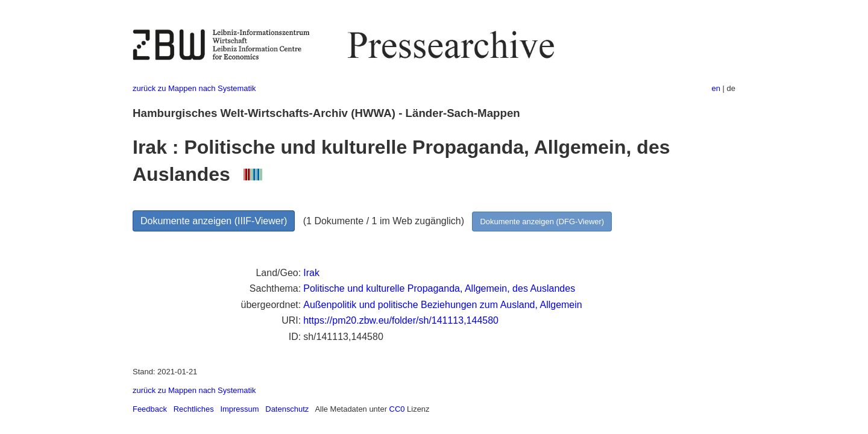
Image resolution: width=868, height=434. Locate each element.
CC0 (397, 409)
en (716, 88)
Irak (311, 273)
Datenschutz (287, 409)
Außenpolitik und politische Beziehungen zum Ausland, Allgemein (443, 305)
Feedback (150, 409)
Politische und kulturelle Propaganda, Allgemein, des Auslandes (439, 288)
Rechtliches (194, 409)
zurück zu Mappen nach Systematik (194, 88)
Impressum (239, 409)
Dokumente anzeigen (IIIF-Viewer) (214, 221)
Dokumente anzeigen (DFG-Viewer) (542, 222)
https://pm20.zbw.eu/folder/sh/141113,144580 (401, 320)
